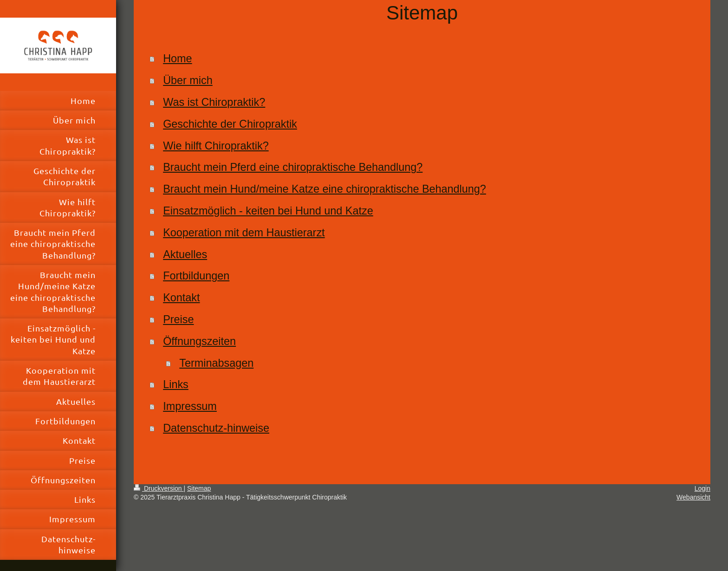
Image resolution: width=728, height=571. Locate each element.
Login (702, 488)
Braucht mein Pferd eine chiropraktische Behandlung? (293, 167)
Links (176, 384)
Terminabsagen (216, 363)
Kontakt (181, 298)
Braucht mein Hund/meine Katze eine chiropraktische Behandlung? (325, 189)
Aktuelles (185, 254)
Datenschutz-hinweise (216, 428)
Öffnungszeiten (199, 341)
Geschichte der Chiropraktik (230, 124)
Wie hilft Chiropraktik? (216, 146)
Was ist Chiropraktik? (214, 102)
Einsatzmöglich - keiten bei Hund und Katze (268, 211)
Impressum (190, 406)
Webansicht (693, 497)
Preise (178, 319)
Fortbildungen (196, 276)
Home (177, 58)
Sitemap (199, 488)
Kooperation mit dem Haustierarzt (244, 233)
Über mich (188, 80)
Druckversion (159, 488)
